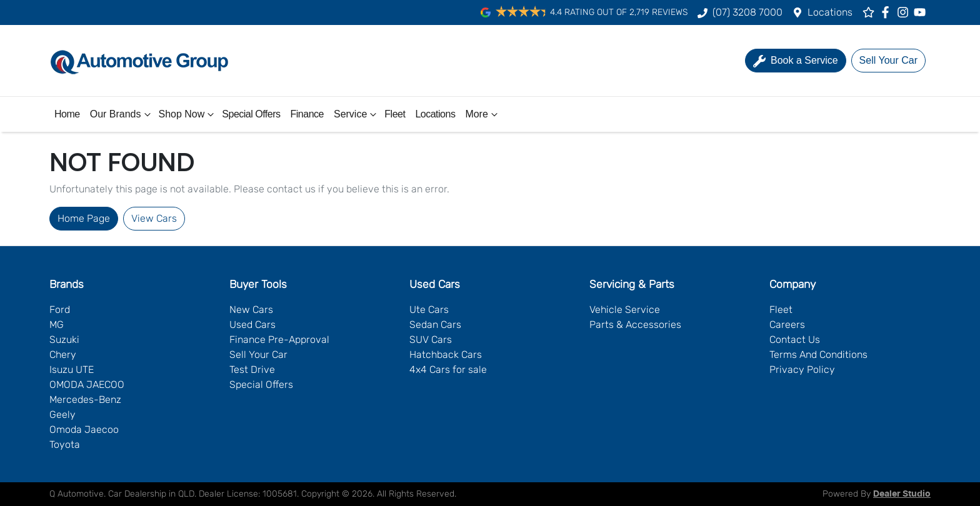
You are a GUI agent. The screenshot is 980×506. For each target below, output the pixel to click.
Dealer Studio (902, 494)
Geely (62, 414)
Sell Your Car (258, 355)
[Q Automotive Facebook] (888, 12)
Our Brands (122, 114)
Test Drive (252, 370)
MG (57, 325)
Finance (307, 114)
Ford (60, 310)
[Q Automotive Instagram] (905, 12)
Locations (830, 12)
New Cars (251, 310)
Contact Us (795, 340)
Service (357, 114)
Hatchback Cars (446, 355)
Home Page (84, 218)
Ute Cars (429, 310)
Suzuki (64, 340)
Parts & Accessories (635, 325)
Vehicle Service (625, 310)
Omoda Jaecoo (84, 429)
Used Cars (252, 325)
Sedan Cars (435, 325)
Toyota (65, 444)
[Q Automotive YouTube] (922, 12)
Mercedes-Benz (85, 399)
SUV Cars (431, 340)
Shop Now (188, 114)
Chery (63, 355)
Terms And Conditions (818, 355)
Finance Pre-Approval (279, 340)
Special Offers (251, 114)
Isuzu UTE (72, 370)
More (482, 114)
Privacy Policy (802, 370)
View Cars (154, 218)
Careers (787, 325)
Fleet (395, 114)
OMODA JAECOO (87, 384)
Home (67, 114)
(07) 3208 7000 (747, 12)
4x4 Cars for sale (448, 370)
